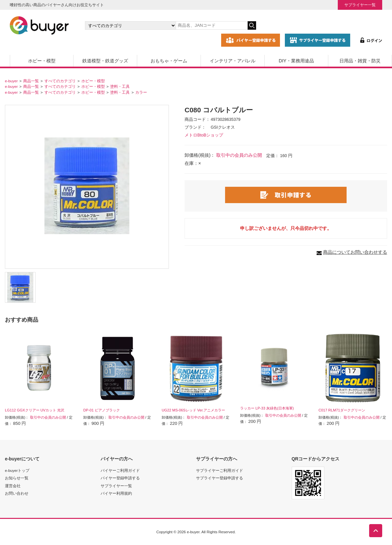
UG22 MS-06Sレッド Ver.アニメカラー (193, 410)
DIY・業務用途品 (296, 61)
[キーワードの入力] (212, 25)
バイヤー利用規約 (116, 493)
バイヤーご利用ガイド (120, 470)
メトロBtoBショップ (204, 135)
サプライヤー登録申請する (220, 478)
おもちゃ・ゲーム (169, 61)
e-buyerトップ (17, 470)
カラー (141, 92)
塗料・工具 (120, 86)
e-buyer (11, 81)
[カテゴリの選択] (130, 25)
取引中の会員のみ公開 (239, 155)
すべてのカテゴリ (60, 81)
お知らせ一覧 (17, 478)
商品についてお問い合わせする (355, 252)
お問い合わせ (17, 493)
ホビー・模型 (42, 61)
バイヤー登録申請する (120, 478)
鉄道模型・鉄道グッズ (105, 61)
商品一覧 (31, 81)
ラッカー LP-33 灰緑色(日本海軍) (267, 408)
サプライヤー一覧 (360, 5)
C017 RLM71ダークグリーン (342, 410)
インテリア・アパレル (233, 61)
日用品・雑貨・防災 (360, 61)
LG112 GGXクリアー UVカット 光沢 (35, 410)
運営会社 (13, 486)
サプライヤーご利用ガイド (220, 470)
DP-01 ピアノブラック (102, 410)
